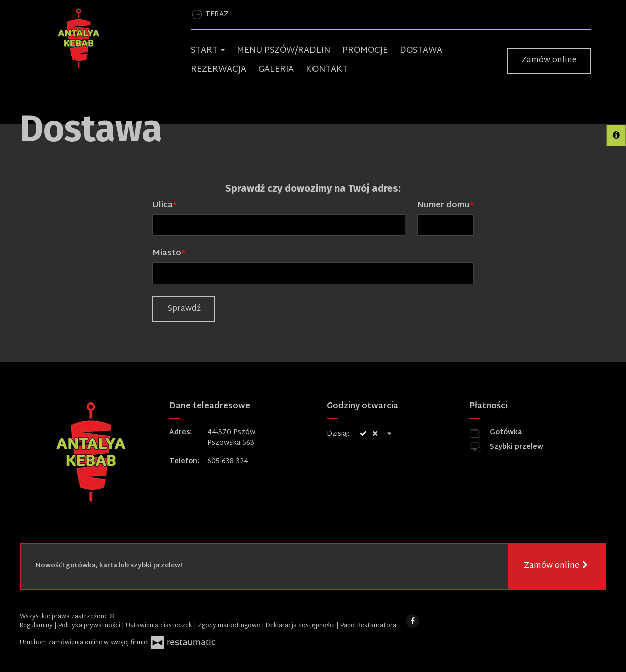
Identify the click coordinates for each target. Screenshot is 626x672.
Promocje (365, 50)
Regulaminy (37, 626)
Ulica (163, 206)
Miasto (167, 254)
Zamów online (549, 60)
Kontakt (327, 70)
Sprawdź (184, 309)
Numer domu (443, 206)
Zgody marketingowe (230, 626)
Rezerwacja (218, 70)
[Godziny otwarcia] (390, 434)
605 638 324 (228, 461)
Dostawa (421, 50)
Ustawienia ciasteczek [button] (160, 626)
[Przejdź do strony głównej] (111, 38)
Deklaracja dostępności (301, 626)
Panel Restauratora (368, 626)
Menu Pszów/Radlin (283, 50)
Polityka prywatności (90, 626)
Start (208, 50)
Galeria (276, 70)
